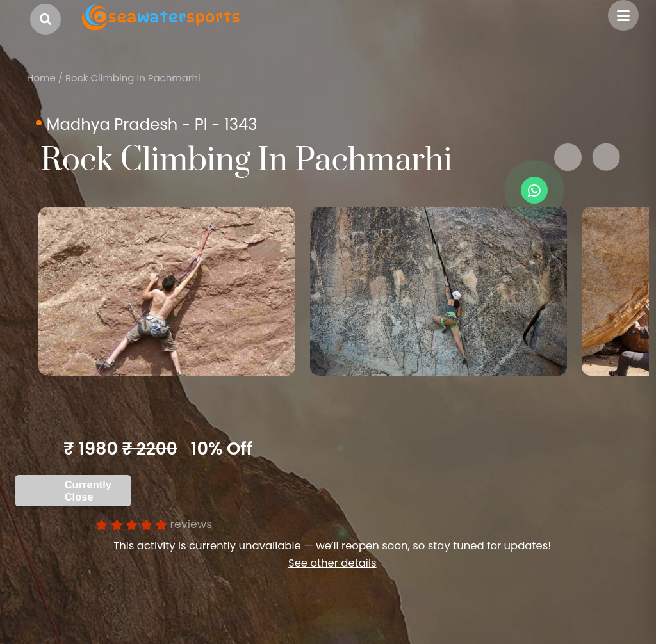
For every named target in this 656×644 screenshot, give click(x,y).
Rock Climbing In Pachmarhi (133, 78)
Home (41, 78)
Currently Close (88, 491)
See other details (332, 563)
